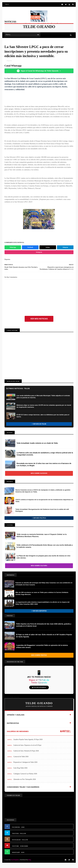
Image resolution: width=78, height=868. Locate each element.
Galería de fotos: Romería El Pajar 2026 (26, 754)
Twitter (48, 250)
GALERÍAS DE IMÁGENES (18, 735)
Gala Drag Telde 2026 (20, 771)
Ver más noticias (39, 322)
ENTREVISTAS (13, 726)
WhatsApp (13, 250)
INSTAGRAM (16, 843)
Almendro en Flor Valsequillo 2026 (25, 782)
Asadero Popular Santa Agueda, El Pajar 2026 (28, 743)
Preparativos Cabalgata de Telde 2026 (25, 765)
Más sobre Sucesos (39, 476)
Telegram (65, 250)
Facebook (30, 250)
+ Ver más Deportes (39, 614)
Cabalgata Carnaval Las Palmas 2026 (25, 777)
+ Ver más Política (39, 521)
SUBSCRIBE (24, 849)
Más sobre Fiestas (39, 658)
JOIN (23, 856)
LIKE (23, 830)
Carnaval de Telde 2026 (21, 760)
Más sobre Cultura (39, 569)
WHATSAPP (16, 856)
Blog (30, 863)
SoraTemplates (15, 863)
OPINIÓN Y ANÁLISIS (16, 718)
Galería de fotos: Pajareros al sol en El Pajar (27, 748)
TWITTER (15, 837)
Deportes (9, 61)
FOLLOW (23, 837)
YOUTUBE (15, 849)
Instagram (39, 255)
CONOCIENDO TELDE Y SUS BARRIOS (23, 790)
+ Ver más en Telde (39, 427)
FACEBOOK (16, 830)
